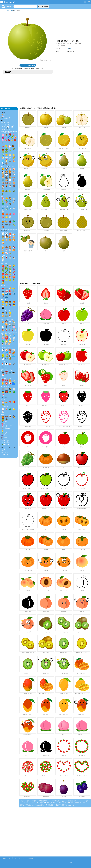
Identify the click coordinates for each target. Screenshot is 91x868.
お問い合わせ (32, 858)
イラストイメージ (5, 11)
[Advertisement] (71, 25)
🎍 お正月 (4, 422)
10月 (9, 126)
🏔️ (10, 161)
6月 (5, 124)
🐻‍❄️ (14, 174)
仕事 (9, 311)
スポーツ (4, 348)
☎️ (6, 372)
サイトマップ (6, 858)
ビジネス (4, 311)
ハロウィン (5, 414)
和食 (3, 232)
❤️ (6, 338)
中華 (10, 232)
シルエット (5, 453)
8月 (12, 124)
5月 (12, 123)
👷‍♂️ (10, 313)
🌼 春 (3, 114)
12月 (5, 128)
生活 (6, 300)
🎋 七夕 (4, 434)
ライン (6, 449)
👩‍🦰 (14, 302)
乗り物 (3, 286)
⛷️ (3, 358)
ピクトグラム (5, 454)
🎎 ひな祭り (5, 427)
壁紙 (3, 451)
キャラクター (5, 387)
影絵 (13, 167)
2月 (12, 128)
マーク (9, 378)
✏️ (14, 322)
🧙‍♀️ (14, 416)
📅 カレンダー (6, 130)
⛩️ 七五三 (4, 439)
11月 (13, 126)
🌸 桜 (3, 116)
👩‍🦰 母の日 (4, 430)
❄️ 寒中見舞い (6, 441)
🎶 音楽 (3, 362)
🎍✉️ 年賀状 (5, 444)
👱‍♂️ (3, 305)
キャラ (6, 167)
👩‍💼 (6, 313)
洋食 (7, 232)
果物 (12, 11)
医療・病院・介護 (6, 333)
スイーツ (4, 245)
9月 (5, 126)
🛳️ (6, 296)
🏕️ (10, 358)
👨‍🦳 (6, 305)
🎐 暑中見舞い (6, 443)
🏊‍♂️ (14, 356)
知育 (12, 319)
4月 (8, 123)
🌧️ (6, 158)
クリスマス (5, 407)
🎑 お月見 (4, 437)
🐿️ (6, 183)
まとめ (87, 2)
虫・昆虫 (4, 219)
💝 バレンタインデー (8, 425)
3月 (5, 123)
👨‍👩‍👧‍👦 (3, 308)
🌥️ (3, 158)
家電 (2, 370)
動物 (2, 167)
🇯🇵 (10, 383)
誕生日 (3, 400)
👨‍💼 (3, 313)
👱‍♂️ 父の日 (4, 432)
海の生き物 (5, 206)
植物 (5, 132)
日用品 (7, 370)
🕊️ (14, 199)
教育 (2, 319)
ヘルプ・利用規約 (19, 858)
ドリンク (4, 255)
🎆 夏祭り (4, 436)
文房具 (7, 319)
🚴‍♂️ (14, 291)
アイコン (4, 378)
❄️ (10, 158)
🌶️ (14, 271)
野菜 (2, 263)
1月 (9, 128)
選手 (9, 348)
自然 (9, 132)
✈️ (14, 294)
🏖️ (14, 161)
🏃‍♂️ (10, 327)
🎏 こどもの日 (6, 118)
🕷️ (6, 419)
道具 (11, 370)
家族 (2, 300)
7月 (8, 124)
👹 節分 (4, 423)
